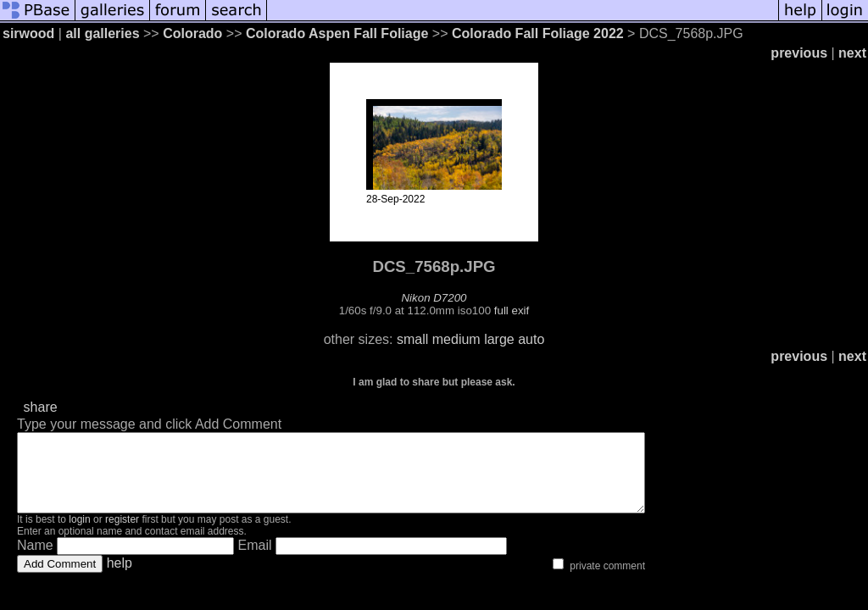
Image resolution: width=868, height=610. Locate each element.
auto (531, 339)
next (852, 53)
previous (799, 53)
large (499, 339)
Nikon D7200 (434, 298)
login (79, 535)
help (120, 578)
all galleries (102, 33)
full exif (512, 311)
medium (456, 339)
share (41, 407)
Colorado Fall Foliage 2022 (538, 33)
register (122, 535)
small (412, 339)
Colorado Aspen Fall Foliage (337, 33)
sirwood (28, 33)
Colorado (192, 33)
